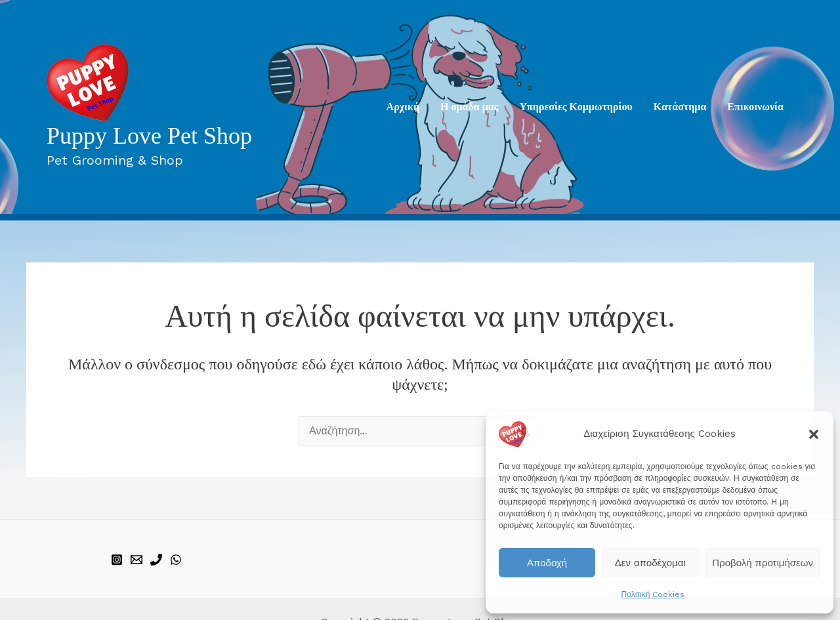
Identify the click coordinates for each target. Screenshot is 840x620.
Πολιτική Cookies (653, 594)
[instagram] (117, 560)
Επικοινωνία (755, 107)
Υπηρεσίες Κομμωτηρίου (576, 107)
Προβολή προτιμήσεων (763, 563)
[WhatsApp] (176, 560)
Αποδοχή (547, 563)
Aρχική (403, 107)
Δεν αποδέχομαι (650, 563)
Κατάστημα (680, 107)
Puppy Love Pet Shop (149, 136)
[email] (136, 560)
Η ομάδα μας (469, 107)
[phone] (156, 560)
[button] (814, 434)
